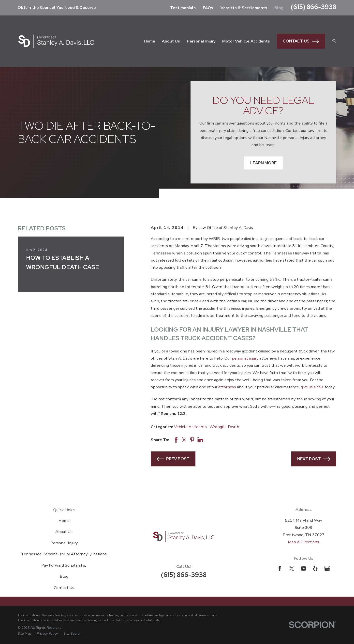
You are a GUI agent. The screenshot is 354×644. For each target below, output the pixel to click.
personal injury (245, 358)
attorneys (227, 387)
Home (64, 521)
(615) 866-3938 (314, 7)
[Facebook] (280, 568)
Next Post (314, 459)
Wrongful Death (224, 427)
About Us (64, 532)
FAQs (208, 8)
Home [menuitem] (149, 41)
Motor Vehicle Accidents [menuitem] (246, 41)
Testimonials (183, 8)
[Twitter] (292, 568)
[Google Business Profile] (327, 568)
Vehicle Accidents (190, 427)
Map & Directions (303, 542)
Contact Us (301, 41)
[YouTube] (303, 568)
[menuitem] (24, 634)
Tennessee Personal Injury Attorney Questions (64, 554)
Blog (279, 8)
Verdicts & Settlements (244, 8)
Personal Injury (64, 543)
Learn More (263, 163)
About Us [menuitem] (171, 41)
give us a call (312, 387)
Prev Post (173, 459)
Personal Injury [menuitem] (201, 41)
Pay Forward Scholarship (64, 565)
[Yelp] (315, 568)
